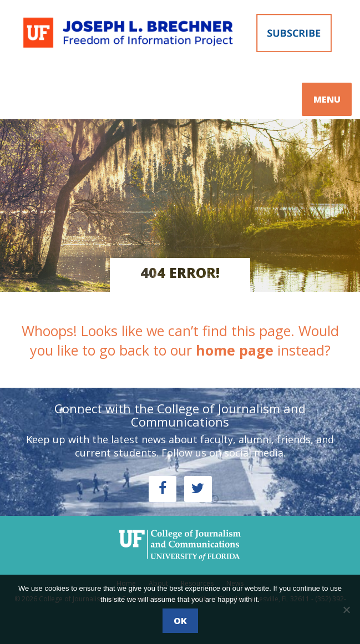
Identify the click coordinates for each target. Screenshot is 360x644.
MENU (327, 99)
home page (235, 350)
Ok (180, 621)
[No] (346, 610)
